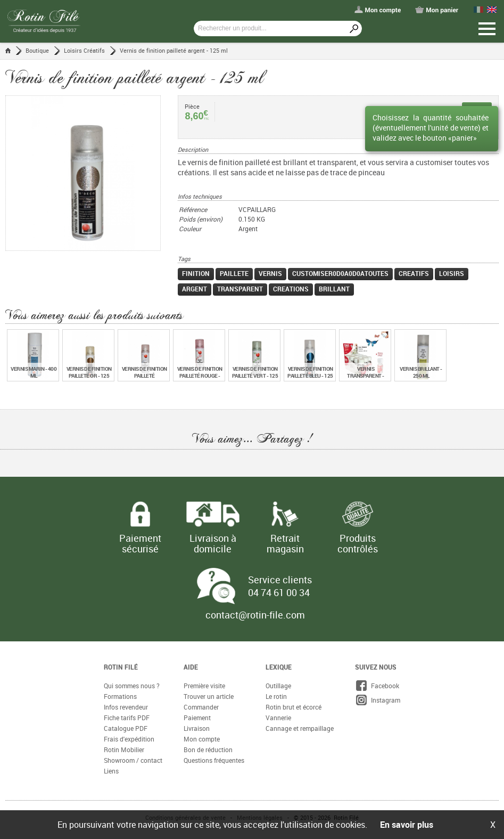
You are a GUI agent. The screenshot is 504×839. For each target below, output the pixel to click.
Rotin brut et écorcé (294, 707)
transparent (240, 289)
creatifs (414, 273)
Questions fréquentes (214, 760)
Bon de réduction (208, 750)
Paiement (197, 718)
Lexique (279, 667)
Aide (191, 667)
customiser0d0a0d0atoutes (340, 273)
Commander (201, 707)
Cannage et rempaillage (300, 728)
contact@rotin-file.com (255, 615)
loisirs (452, 273)
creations (291, 289)
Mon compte (202, 739)
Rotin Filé (121, 667)
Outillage (278, 686)
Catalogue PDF (126, 728)
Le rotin (276, 696)
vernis (270, 273)
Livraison (197, 728)
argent (195, 289)
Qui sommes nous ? (132, 686)
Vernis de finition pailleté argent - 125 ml (174, 50)
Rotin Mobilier (124, 750)
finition (196, 273)
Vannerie (278, 718)
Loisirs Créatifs (84, 50)
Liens (111, 771)
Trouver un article (209, 696)
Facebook (377, 686)
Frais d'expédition (129, 739)
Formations (120, 696)
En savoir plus (407, 825)
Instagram (378, 700)
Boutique (37, 50)
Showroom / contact (133, 760)
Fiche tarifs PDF (127, 718)
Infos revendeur (126, 707)
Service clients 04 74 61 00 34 (280, 586)
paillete (234, 273)
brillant (334, 289)
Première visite (204, 686)
